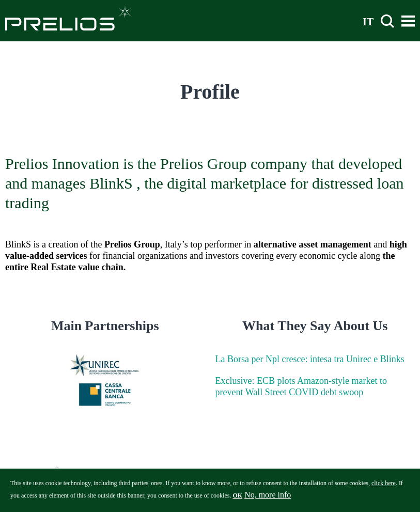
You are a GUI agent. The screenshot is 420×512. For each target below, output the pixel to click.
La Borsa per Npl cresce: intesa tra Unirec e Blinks (310, 359)
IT (368, 21)
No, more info (268, 498)
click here (384, 486)
